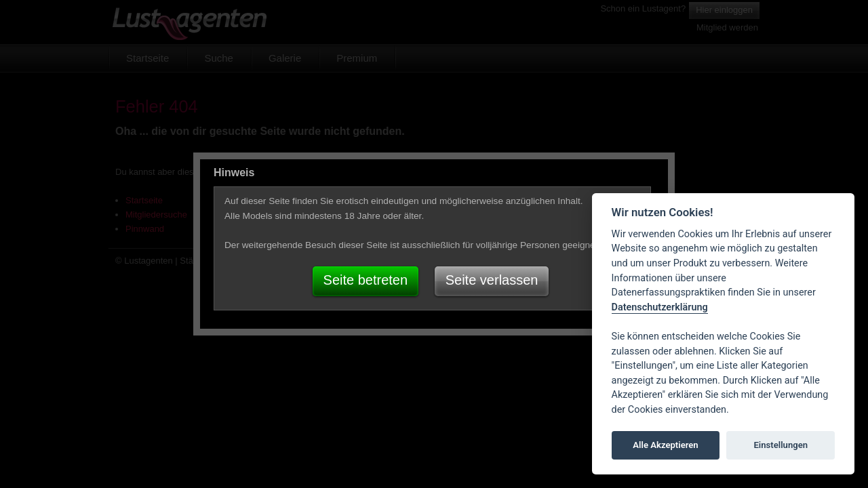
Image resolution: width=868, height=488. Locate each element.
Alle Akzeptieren (665, 445)
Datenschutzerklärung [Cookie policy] (660, 307)
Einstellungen (781, 445)
